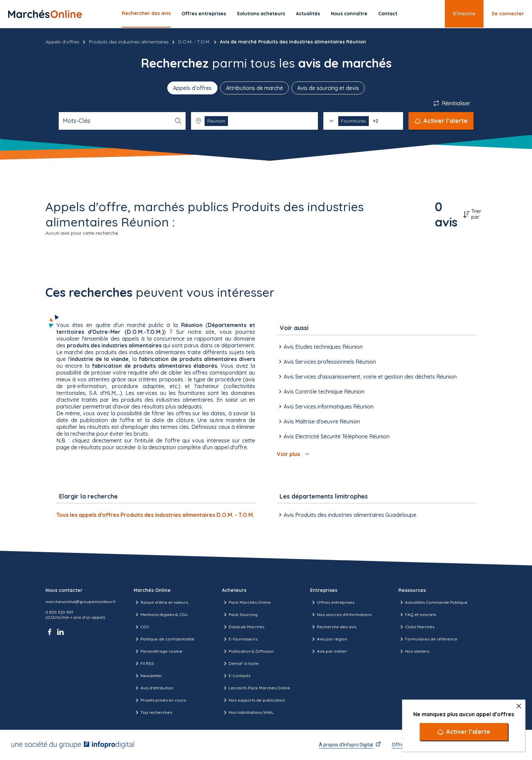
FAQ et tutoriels (417, 615)
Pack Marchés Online (246, 602)
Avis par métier (329, 651)
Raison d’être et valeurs (161, 602)
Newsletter (148, 676)
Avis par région (329, 639)
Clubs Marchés (416, 627)
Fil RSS (144, 664)
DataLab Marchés (243, 627)
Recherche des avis (333, 627)
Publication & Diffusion (248, 651)
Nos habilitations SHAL (248, 712)
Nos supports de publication (253, 700)
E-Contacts (236, 676)
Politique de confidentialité (164, 639)
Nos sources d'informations (341, 615)
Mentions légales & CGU (161, 615)
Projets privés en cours (160, 700)
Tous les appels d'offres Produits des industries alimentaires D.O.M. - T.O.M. (155, 515)
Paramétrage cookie (158, 651)
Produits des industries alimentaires (129, 42)
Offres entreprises (204, 14)
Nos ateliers (414, 651)
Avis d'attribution (154, 688)
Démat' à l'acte (240, 664)
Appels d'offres (62, 42)
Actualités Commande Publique (433, 602)
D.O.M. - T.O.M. (194, 42)
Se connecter (508, 14)
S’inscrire (464, 14)
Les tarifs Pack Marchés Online (256, 688)
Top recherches (153, 712)
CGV (141, 627)
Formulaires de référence (428, 639)
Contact (388, 14)
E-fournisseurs (240, 639)
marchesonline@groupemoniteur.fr (81, 602)
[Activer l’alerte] (464, 732)
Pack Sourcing (240, 615)
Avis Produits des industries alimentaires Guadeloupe (347, 515)
